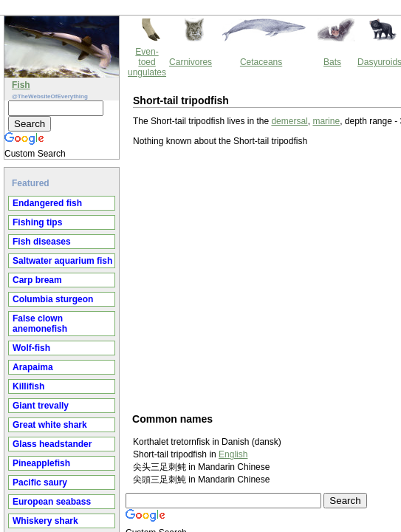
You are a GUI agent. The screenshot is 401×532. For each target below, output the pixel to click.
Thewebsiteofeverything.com (214, 484)
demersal (164, 57)
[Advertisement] (178, 214)
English (107, 390)
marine (200, 57)
